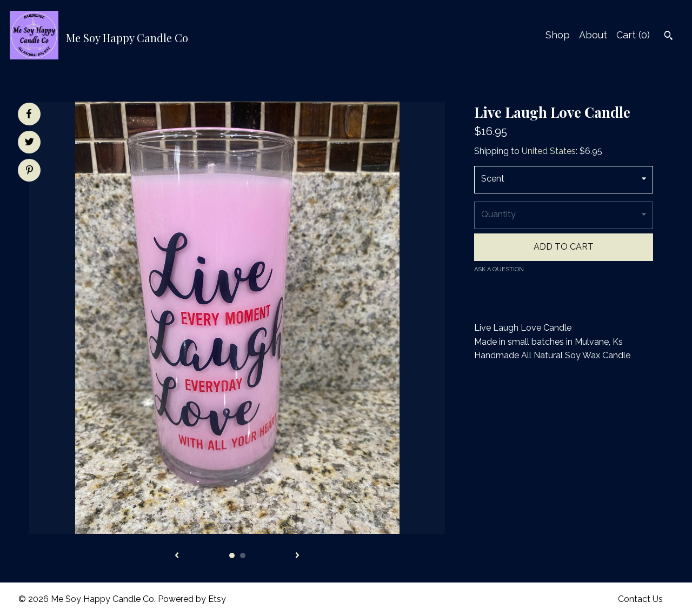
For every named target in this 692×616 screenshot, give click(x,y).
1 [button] (232, 555)
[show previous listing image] (177, 556)
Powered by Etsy (192, 599)
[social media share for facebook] (29, 114)
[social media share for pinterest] (29, 171)
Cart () (633, 35)
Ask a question (499, 269)
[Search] (668, 37)
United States (549, 151)
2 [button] (243, 555)
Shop (558, 35)
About (593, 35)
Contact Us (640, 599)
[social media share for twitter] (29, 143)
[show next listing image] (297, 556)
